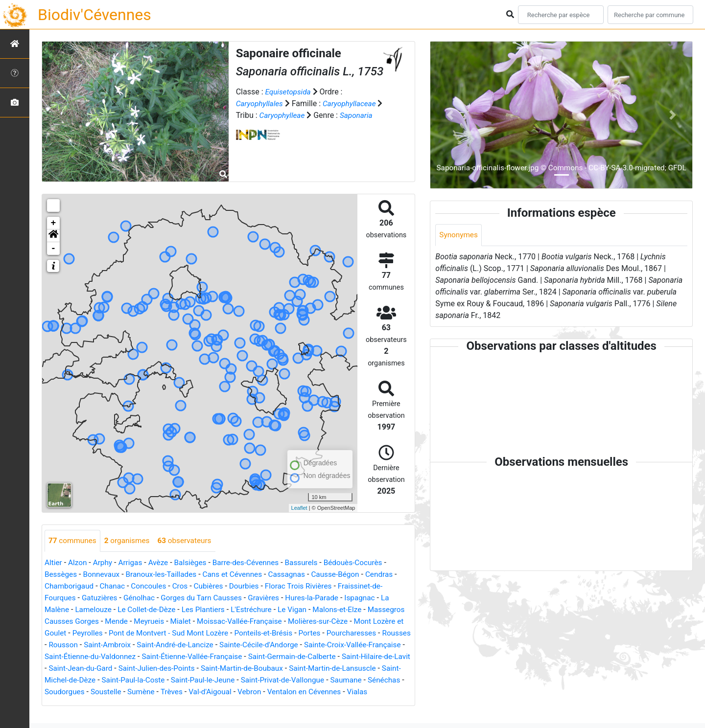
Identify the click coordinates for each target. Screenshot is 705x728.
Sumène (317, 692)
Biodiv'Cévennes (94, 15)
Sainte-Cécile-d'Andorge (357, 645)
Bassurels (311, 563)
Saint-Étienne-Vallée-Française (306, 657)
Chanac (115, 586)
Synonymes (459, 235)
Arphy (105, 563)
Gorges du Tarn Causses (208, 598)
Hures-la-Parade (323, 598)
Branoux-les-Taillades (166, 575)
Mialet (227, 622)
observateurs (190, 541)
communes (73, 541)
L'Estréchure (260, 610)
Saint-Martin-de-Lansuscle (138, 680)
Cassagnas (297, 575)
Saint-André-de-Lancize (270, 645)
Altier (54, 563)
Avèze (162, 563)
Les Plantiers (210, 610)
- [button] (54, 249)
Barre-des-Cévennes (253, 563)
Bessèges (61, 575)
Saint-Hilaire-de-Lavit (158, 669)
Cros (185, 586)
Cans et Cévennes (240, 575)
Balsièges (196, 563)
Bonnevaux (104, 575)
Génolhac (143, 598)
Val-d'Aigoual (389, 692)
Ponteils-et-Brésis (327, 633)
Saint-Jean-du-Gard (234, 669)
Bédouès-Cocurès (365, 563)
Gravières (272, 598)
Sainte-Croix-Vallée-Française (95, 657)
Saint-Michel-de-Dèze (226, 680)
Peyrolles (143, 633)
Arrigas (133, 563)
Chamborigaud (70, 586)
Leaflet (299, 508)
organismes (130, 541)
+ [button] (54, 223)
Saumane (154, 692)
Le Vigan (303, 610)
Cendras (393, 575)
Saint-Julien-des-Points (313, 669)
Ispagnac (373, 598)
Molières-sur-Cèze (370, 622)
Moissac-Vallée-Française (288, 622)
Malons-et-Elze (349, 610)
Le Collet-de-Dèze (151, 610)
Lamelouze (95, 610)
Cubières (215, 586)
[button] (53, 236)
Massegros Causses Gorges (93, 622)
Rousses (117, 645)
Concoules (153, 586)
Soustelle (281, 692)
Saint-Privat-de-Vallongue (88, 692)
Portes (375, 633)
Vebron (61, 704)
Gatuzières (102, 598)
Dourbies (252, 586)
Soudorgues (238, 692)
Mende (160, 622)
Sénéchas (194, 692)
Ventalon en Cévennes (118, 704)
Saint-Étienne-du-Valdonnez (200, 657)
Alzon (79, 563)
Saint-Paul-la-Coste (301, 680)
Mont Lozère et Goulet (83, 633)
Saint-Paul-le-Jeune (374, 680)
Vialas (173, 704)
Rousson (154, 645)
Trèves (349, 692)
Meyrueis (194, 622)
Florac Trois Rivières (308, 586)
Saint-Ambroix (200, 645)
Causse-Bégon (347, 575)
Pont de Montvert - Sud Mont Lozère (228, 633)
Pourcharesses (70, 645)
